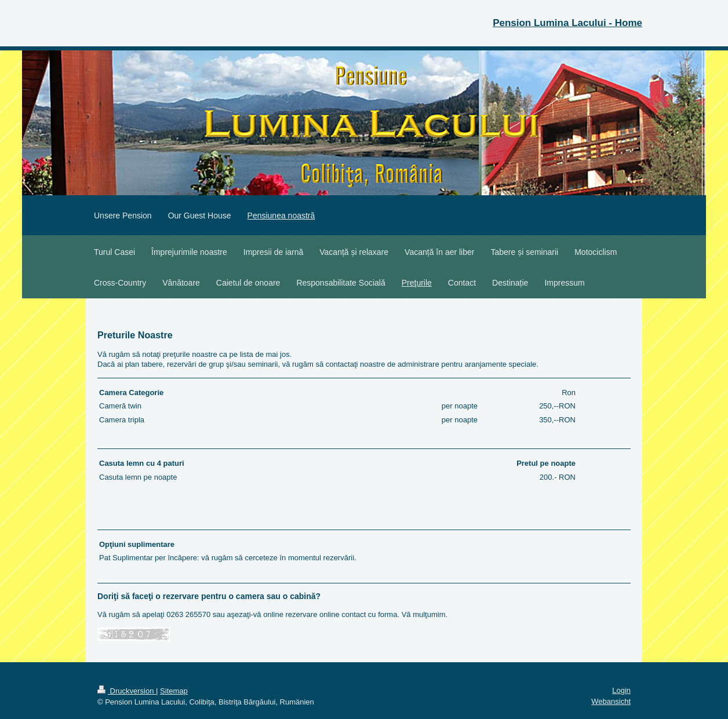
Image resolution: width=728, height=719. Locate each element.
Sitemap (174, 691)
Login (621, 690)
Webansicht (611, 701)
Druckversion (127, 691)
